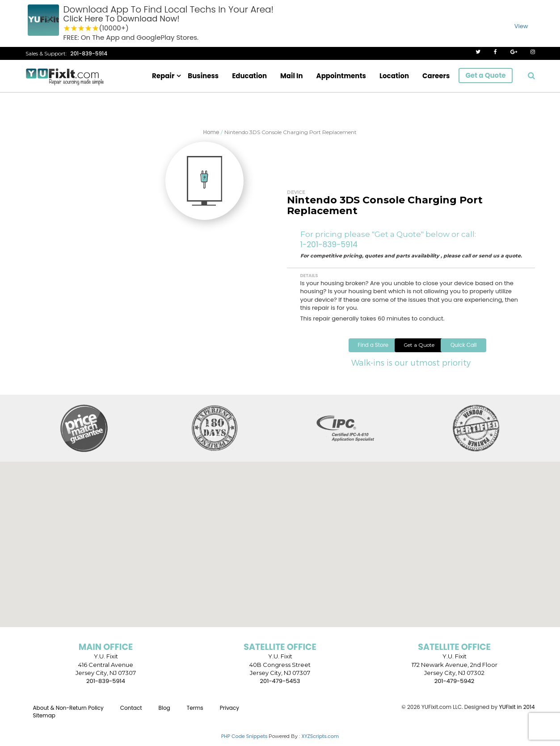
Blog (164, 714)
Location (394, 76)
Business (203, 76)
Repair (163, 76)
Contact (131, 714)
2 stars (74, 28)
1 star (67, 28)
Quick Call (488, 350)
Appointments (341, 76)
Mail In (292, 76)
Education (249, 76)
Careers (436, 76)
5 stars (96, 28)
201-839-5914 (89, 53)
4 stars (88, 28)
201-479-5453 (280, 687)
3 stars (81, 28)
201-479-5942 (455, 687)
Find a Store (337, 350)
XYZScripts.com (320, 742)
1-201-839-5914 (329, 244)
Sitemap (44, 722)
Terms (195, 714)
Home (211, 132)
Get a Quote (485, 75)
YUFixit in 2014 (517, 713)
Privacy (229, 714)
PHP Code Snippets (244, 742)
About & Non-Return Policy (68, 714)
